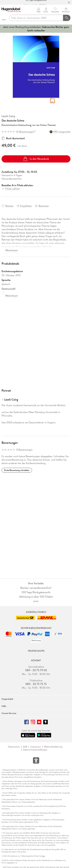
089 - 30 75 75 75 (36, 684)
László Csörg (8, 116)
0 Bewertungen (25, 132)
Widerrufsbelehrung (53, 747)
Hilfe (4, 706)
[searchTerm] (36, 18)
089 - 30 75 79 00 (36, 670)
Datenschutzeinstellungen (35, 750)
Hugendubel (7, 699)
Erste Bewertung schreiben (17, 470)
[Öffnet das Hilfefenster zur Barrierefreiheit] (36, 761)
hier (43, 856)
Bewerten (44, 206)
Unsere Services (9, 713)
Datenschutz (14, 747)
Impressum (36, 747)
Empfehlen (26, 206)
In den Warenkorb (36, 159)
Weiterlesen (12, 250)
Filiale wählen (13, 189)
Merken (9, 206)
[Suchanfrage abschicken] (67, 18)
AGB (25, 747)
